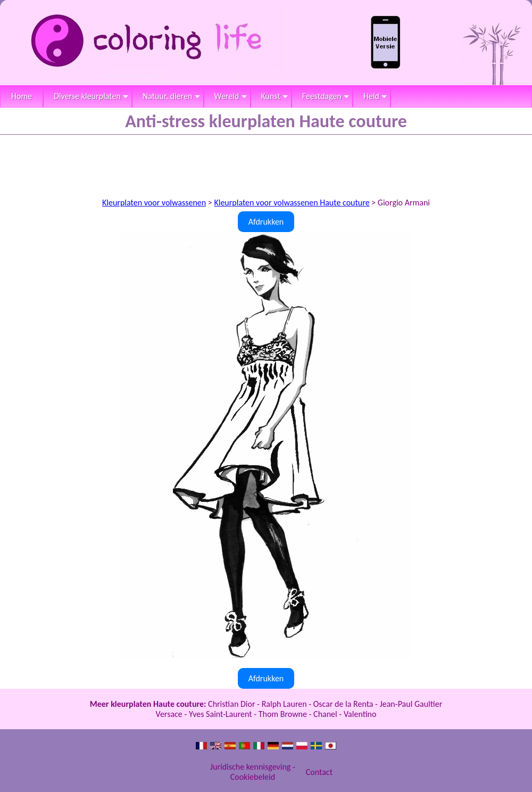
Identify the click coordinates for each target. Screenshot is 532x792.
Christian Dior (231, 704)
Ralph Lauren (284, 704)
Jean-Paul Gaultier (411, 704)
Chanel (325, 714)
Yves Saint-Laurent (221, 714)
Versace (169, 714)
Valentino (360, 714)
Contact (319, 772)
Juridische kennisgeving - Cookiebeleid (253, 772)
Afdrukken (266, 222)
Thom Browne (283, 714)
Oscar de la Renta (343, 704)
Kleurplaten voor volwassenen (154, 203)
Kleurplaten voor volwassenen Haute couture (292, 203)
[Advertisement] (266, 164)
